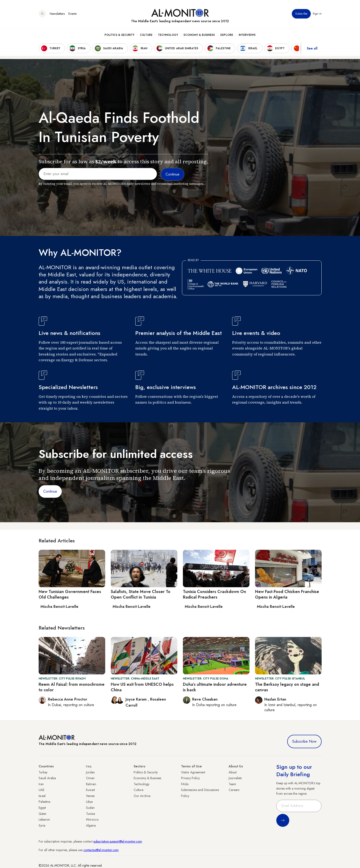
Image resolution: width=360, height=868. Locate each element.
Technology (168, 35)
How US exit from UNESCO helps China (142, 687)
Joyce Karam (137, 699)
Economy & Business (199, 35)
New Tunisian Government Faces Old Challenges (70, 594)
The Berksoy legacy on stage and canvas (287, 687)
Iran (41, 784)
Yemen (90, 796)
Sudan (90, 808)
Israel (42, 796)
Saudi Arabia (47, 778)
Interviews (247, 35)
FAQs (185, 784)
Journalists (235, 778)
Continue (50, 491)
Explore (227, 35)
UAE (42, 790)
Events (72, 14)
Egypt (42, 808)
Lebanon (44, 819)
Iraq (89, 766)
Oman (90, 778)
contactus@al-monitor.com (101, 850)
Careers (234, 790)
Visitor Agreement (193, 772)
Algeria (91, 825)
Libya (89, 802)
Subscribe (301, 14)
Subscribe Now (304, 741)
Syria (42, 825)
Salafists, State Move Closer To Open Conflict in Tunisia (141, 594)
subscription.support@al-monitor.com (118, 841)
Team (232, 784)
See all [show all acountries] (312, 48)
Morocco (92, 819)
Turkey (43, 772)
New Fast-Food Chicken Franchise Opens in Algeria (287, 594)
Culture (146, 35)
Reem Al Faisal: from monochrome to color (72, 687)
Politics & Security (119, 35)
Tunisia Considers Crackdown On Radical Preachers (214, 594)
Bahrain (91, 784)
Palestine (44, 802)
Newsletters (57, 14)
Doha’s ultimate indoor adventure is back (215, 687)
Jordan (90, 772)
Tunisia (91, 814)
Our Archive (142, 796)
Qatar (43, 814)
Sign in (317, 14)
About (233, 772)
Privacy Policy (190, 778)
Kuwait (90, 790)
